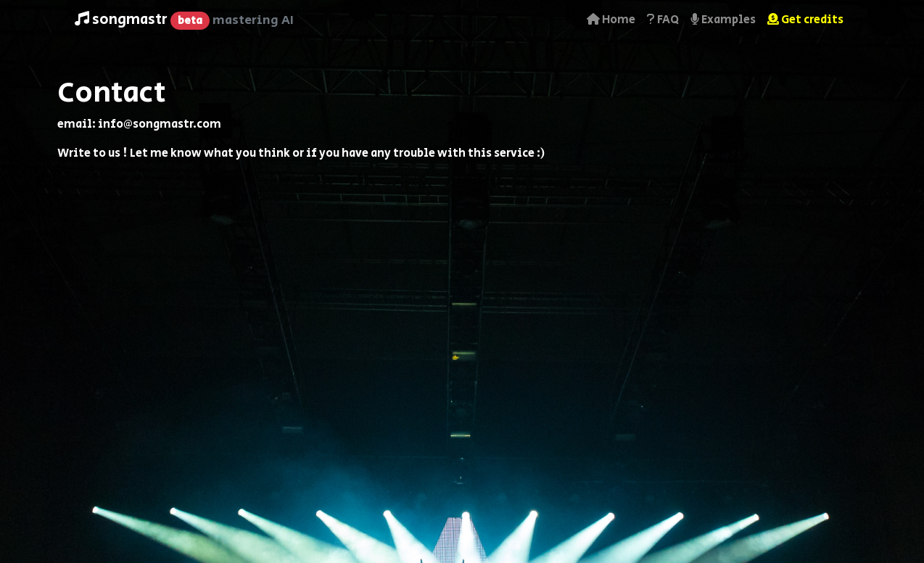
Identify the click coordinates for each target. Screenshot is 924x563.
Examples (723, 20)
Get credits (805, 20)
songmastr (184, 20)
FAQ (663, 20)
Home (611, 20)
